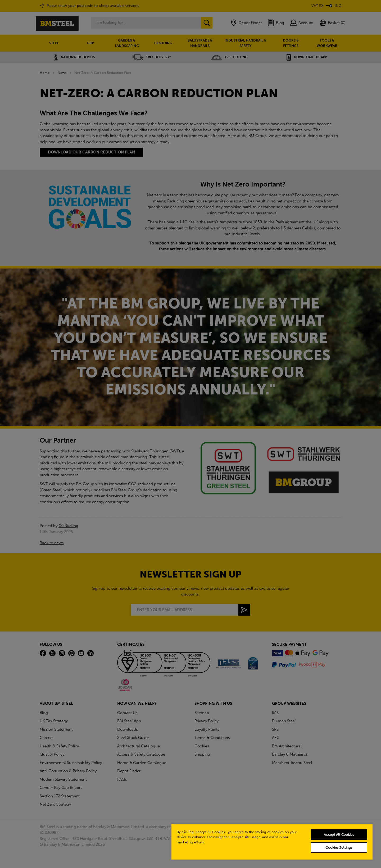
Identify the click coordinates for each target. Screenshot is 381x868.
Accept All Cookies (339, 835)
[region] (272, 841)
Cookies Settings (339, 847)
